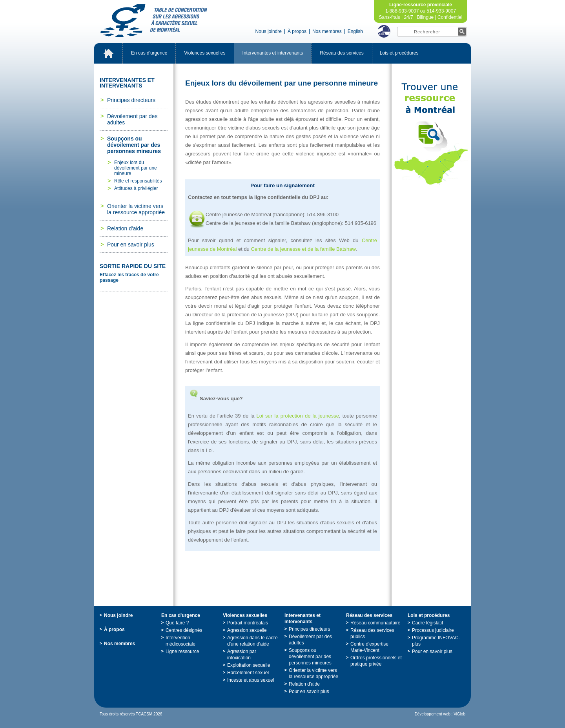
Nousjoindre (269, 31)
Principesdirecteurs (131, 100)
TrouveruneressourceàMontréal (431, 134)
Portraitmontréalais (248, 623)
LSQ (384, 31)
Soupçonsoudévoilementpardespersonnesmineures (134, 145)
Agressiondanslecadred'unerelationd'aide (252, 641)
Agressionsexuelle (247, 630)
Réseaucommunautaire (375, 623)
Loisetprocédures (399, 53)
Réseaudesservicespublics (372, 633)
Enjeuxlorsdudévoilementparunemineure (136, 168)
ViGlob (459, 714)
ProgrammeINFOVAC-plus (436, 641)
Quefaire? (177, 623)
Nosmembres (327, 31)
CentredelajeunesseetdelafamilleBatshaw (303, 249)
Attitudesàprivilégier (136, 188)
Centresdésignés (184, 630)
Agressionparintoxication (242, 655)
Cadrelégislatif (427, 623)
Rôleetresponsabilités (138, 181)
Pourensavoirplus (131, 244)
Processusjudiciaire (433, 630)
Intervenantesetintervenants (273, 53)
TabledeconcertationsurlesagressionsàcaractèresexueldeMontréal (154, 21)
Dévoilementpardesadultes (132, 119)
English (355, 31)
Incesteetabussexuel (251, 680)
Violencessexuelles (205, 53)
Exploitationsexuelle (249, 665)
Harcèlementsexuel (248, 673)
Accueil (108, 53)
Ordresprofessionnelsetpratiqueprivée (376, 661)
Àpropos (297, 31)
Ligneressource (182, 651)
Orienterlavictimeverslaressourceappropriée (136, 209)
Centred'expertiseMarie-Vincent (369, 647)
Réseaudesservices (342, 53)
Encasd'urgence (149, 53)
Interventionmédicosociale (180, 641)
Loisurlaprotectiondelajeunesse (298, 416)
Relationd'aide (125, 228)
